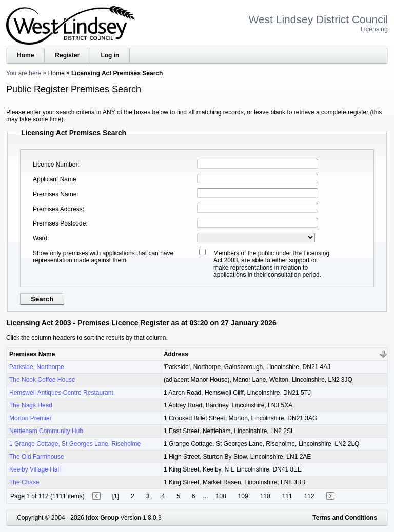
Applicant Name (55, 179)
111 (287, 496)
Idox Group (102, 518)
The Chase (24, 482)
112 (309, 496)
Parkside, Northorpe (37, 367)
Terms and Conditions (345, 518)
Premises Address (58, 209)
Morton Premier (31, 418)
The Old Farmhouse (37, 457)
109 (243, 496)
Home (25, 55)
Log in (110, 55)
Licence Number (55, 165)
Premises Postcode (59, 223)
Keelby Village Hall (35, 469)
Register (67, 55)
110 (265, 496)
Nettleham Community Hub (46, 431)
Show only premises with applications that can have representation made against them (103, 257)
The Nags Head (31, 405)
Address (176, 354)
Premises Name (55, 194)
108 (221, 496)
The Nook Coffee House (42, 380)
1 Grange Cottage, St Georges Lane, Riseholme (75, 444)
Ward (40, 238)
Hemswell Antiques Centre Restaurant (61, 393)
